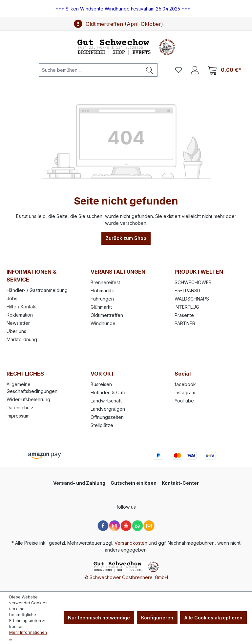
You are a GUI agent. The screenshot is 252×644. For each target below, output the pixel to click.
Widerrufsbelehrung (28, 399)
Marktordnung (22, 339)
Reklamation (20, 315)
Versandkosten (131, 543)
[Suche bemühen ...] (90, 70)
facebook (185, 384)
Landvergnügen (108, 409)
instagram (185, 392)
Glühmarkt (101, 307)
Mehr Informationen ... (28, 635)
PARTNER (185, 323)
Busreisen (101, 384)
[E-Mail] (149, 526)
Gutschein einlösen (134, 483)
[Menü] (16, 70)
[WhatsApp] (137, 526)
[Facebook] (103, 526)
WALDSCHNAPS (192, 299)
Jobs (12, 298)
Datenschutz (20, 408)
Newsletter (18, 323)
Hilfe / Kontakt (22, 307)
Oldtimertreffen (107, 315)
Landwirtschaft (106, 401)
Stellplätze (102, 425)
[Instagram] (115, 526)
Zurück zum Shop (126, 238)
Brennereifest (105, 282)
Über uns (16, 331)
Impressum (18, 416)
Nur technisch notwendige (99, 618)
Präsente (184, 315)
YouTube (184, 401)
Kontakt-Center (180, 483)
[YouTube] (126, 526)
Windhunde (103, 323)
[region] (126, 9)
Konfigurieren (157, 618)
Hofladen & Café (109, 392)
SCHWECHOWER (193, 282)
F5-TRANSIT (188, 291)
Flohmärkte (103, 291)
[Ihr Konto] (195, 70)
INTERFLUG (187, 307)
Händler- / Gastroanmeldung (37, 290)
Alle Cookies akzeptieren (213, 618)
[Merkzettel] (178, 70)
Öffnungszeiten (107, 417)
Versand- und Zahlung (79, 483)
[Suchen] (150, 70)
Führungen (102, 299)
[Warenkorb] (224, 70)
